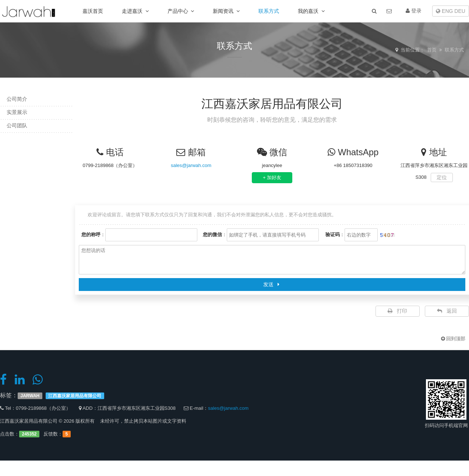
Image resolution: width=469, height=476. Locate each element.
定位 (442, 177)
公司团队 (15, 125)
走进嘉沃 (135, 11)
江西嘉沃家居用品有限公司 (75, 396)
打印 (397, 311)
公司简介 (15, 99)
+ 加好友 (272, 177)
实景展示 (15, 112)
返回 (447, 311)
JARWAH (30, 396)
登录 (414, 11)
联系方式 (269, 11)
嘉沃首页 (93, 11)
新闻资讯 (226, 11)
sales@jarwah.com (191, 165)
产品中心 (181, 11)
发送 (272, 284)
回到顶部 (453, 339)
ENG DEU (451, 11)
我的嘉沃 (311, 11)
